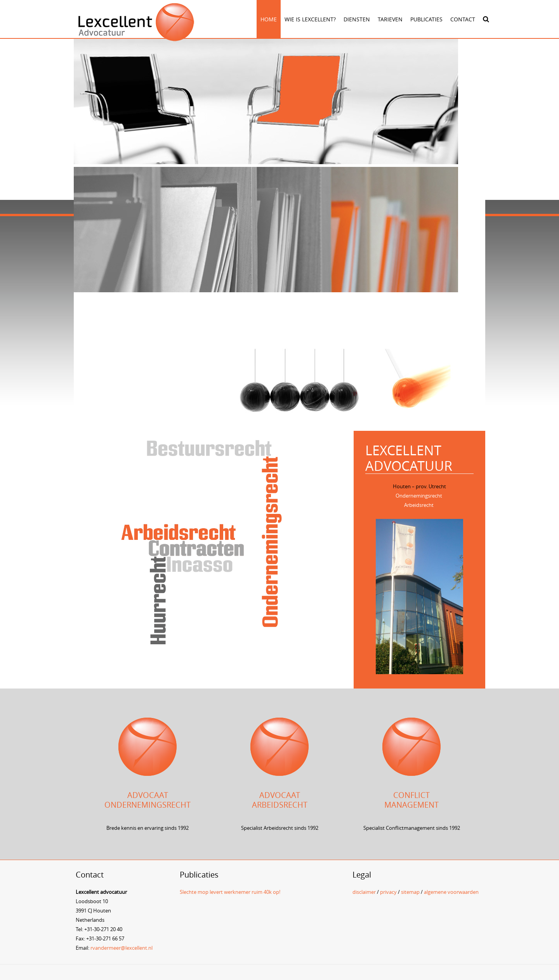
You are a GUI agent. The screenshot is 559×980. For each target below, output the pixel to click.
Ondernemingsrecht (419, 496)
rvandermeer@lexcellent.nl (122, 948)
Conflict (411, 795)
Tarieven (390, 19)
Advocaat (148, 795)
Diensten (357, 19)
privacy (388, 892)
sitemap (410, 892)
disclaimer (364, 892)
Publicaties (426, 19)
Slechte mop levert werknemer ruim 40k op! (230, 892)
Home (269, 19)
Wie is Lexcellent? (310, 19)
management (411, 805)
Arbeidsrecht (419, 505)
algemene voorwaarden (451, 892)
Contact (463, 19)
